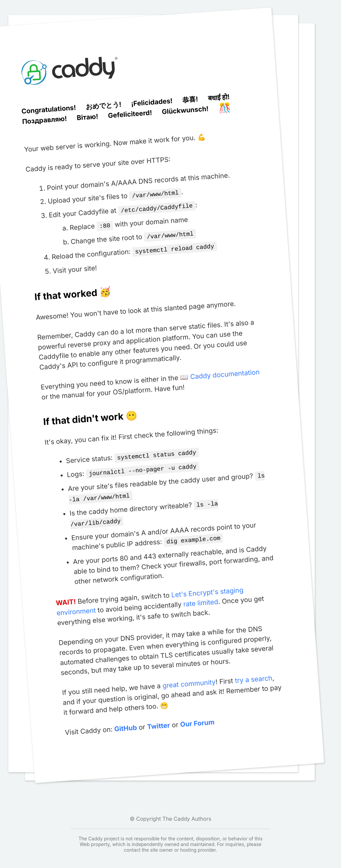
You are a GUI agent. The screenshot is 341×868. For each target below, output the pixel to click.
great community (189, 676)
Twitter (158, 718)
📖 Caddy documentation (220, 372)
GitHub (125, 720)
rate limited (200, 595)
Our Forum (197, 715)
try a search (253, 671)
